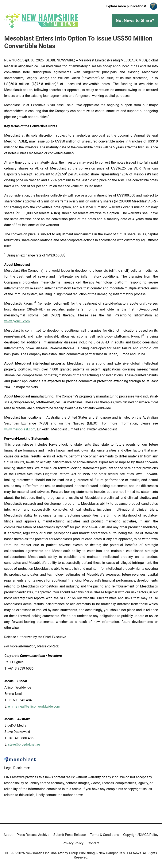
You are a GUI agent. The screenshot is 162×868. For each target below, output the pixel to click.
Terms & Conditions (104, 835)
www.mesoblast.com (20, 429)
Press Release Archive (33, 835)
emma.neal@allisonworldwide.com (34, 706)
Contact (94, 843)
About (8, 835)
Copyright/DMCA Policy (141, 835)
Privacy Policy (73, 843)
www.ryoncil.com (17, 321)
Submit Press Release (70, 835)
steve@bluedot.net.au (24, 744)
